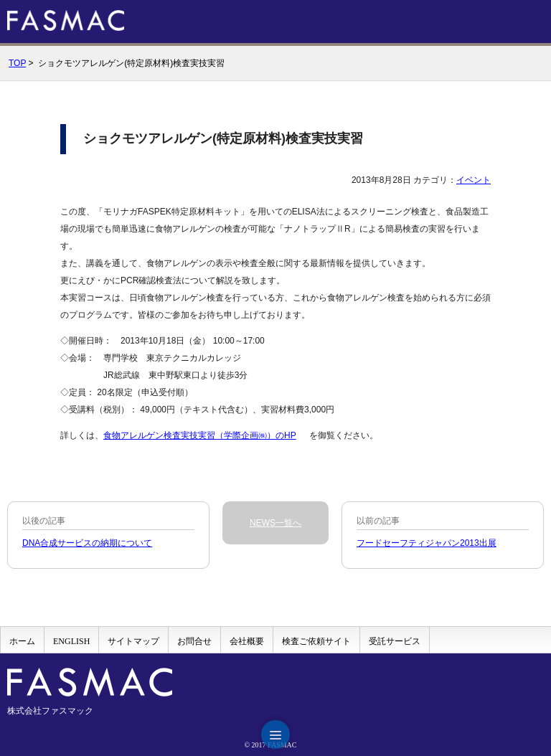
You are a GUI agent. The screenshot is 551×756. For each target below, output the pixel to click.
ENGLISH (71, 641)
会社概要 (247, 641)
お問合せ (194, 641)
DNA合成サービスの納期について (87, 543)
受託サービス (395, 641)
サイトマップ (133, 641)
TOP (17, 63)
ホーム (22, 641)
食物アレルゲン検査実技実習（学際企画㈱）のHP (200, 435)
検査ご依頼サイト (316, 641)
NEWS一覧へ (275, 523)
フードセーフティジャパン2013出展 (427, 543)
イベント (474, 180)
